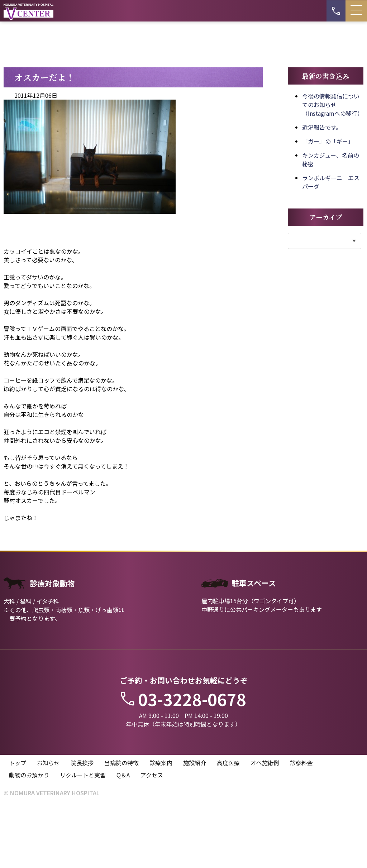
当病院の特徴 (121, 825)
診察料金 (301, 825)
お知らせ (48, 825)
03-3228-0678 (183, 761)
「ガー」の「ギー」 (328, 203)
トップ (18, 825)
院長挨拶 (82, 825)
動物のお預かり (29, 837)
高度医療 (228, 825)
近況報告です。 (322, 189)
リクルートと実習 (83, 837)
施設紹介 (195, 825)
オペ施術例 (265, 825)
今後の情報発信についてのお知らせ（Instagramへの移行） (333, 166)
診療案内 (161, 825)
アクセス (152, 837)
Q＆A (123, 837)
